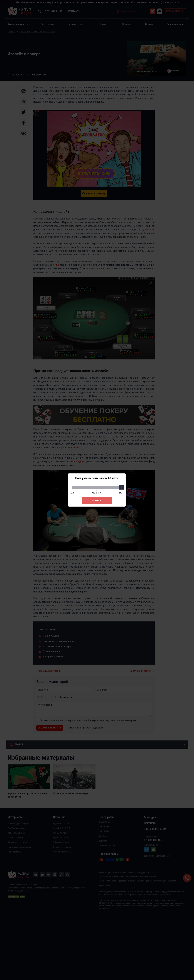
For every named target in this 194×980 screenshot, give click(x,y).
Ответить (97, 500)
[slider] (121, 487)
